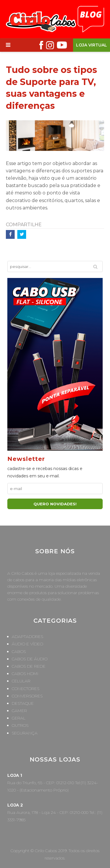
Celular (21, 681)
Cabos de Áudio (30, 659)
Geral (19, 718)
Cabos (19, 652)
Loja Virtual (92, 45)
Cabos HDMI (25, 674)
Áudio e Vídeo (27, 644)
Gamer (19, 711)
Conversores (27, 696)
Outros (20, 725)
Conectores (26, 689)
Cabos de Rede (29, 666)
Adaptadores (27, 637)
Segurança (25, 733)
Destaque (23, 703)
